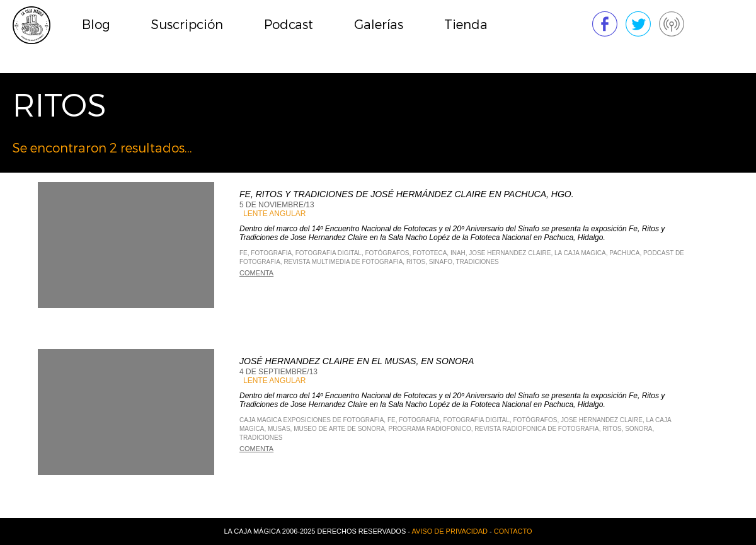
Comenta (256, 273)
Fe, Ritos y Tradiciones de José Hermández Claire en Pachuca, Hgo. (407, 194)
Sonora (639, 429)
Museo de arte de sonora (339, 429)
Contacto (513, 531)
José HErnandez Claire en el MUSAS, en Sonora (357, 361)
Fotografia (271, 253)
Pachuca (624, 253)
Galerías (379, 25)
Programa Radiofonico (430, 429)
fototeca (430, 253)
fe (243, 253)
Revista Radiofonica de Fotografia (536, 429)
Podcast (289, 25)
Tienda (466, 25)
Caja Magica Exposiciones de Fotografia (312, 420)
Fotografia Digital (329, 253)
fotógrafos (387, 253)
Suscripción (187, 25)
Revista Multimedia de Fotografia (343, 262)
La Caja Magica (580, 253)
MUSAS (279, 429)
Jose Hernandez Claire (510, 253)
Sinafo (441, 262)
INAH (458, 253)
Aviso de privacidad (450, 531)
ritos (416, 262)
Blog (96, 25)
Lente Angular (274, 214)
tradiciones (477, 262)
